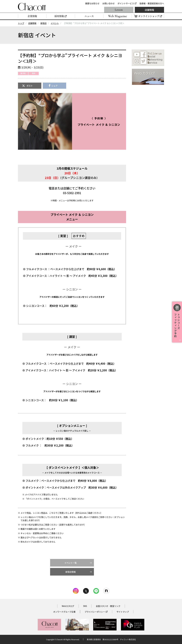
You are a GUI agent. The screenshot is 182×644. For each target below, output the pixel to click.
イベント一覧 (71, 563)
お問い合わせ (109, 3)
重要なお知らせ (92, 3)
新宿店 (44, 23)
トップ (21, 23)
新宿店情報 (71, 572)
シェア (54, 86)
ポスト (30, 86)
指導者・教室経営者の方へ (152, 3)
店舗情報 (149, 10)
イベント (55, 23)
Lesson (119, 10)
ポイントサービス (126, 3)
